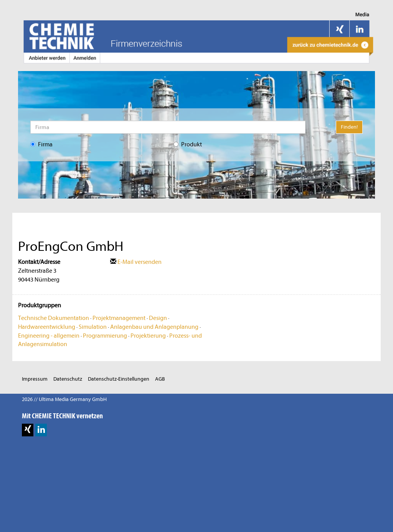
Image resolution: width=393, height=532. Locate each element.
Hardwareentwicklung (47, 327)
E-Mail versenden (136, 262)
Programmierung (105, 336)
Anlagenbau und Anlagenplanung (154, 327)
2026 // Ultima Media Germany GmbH (64, 399)
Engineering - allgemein (49, 336)
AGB (160, 379)
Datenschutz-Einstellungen (119, 379)
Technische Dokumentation (54, 318)
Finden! (349, 127)
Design (158, 318)
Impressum (35, 379)
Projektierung (148, 336)
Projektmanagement (119, 318)
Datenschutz (68, 379)
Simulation (93, 327)
